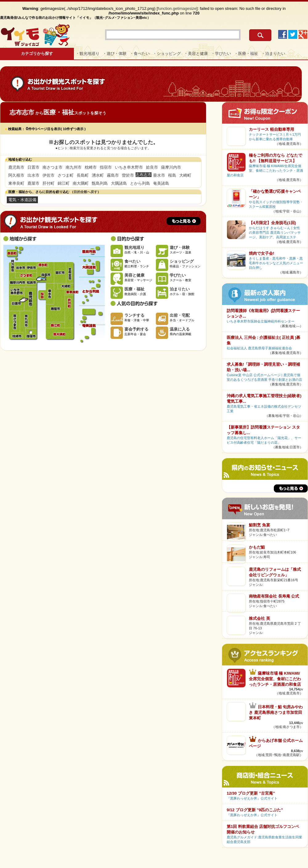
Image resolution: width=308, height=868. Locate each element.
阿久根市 (16, 175)
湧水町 (98, 175)
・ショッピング (167, 53)
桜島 (172, 175)
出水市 (33, 175)
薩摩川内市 (171, 167)
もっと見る (184, 221)
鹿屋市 (33, 183)
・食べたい (140, 53)
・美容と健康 (196, 53)
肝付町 (49, 183)
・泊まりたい (273, 53)
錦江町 (64, 183)
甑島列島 (100, 183)
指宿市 (106, 167)
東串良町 (16, 183)
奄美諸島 (161, 183)
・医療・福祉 (246, 53)
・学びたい (221, 53)
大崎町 (185, 175)
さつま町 (66, 175)
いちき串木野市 (129, 167)
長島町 (83, 175)
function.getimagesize (177, 8)
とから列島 (140, 183)
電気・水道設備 (22, 200)
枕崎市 (91, 167)
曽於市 (128, 175)
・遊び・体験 (115, 53)
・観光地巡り (87, 53)
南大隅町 (81, 183)
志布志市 (69, 273)
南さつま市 (53, 167)
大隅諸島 (119, 183)
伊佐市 (49, 175)
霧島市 (113, 175)
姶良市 (152, 167)
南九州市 (74, 167)
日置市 (33, 167)
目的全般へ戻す (85, 192)
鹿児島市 (16, 167)
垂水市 (159, 175)
